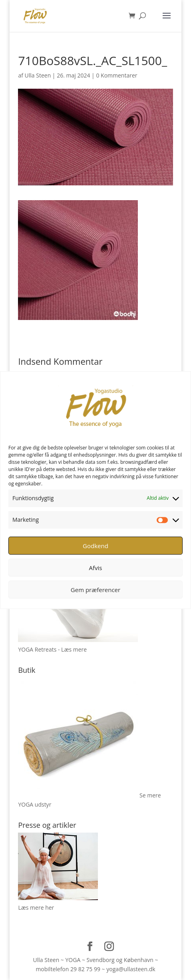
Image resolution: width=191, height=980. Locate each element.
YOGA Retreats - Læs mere (52, 649)
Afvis (96, 568)
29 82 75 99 (85, 969)
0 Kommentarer (116, 75)
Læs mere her (36, 907)
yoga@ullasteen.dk (131, 969)
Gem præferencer (95, 590)
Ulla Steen (38, 75)
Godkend (95, 546)
